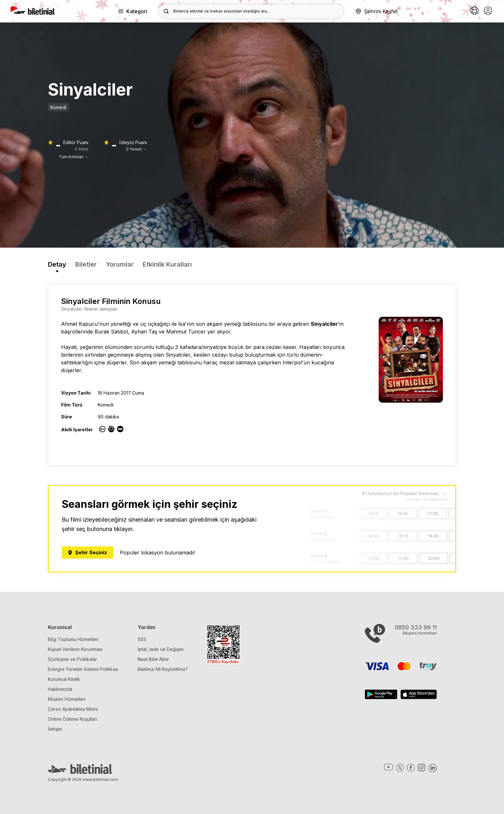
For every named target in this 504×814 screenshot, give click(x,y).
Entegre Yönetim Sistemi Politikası (83, 669)
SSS (142, 639)
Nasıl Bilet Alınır (153, 659)
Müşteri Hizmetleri (67, 699)
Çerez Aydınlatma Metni (73, 709)
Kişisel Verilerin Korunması (75, 649)
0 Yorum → (136, 149)
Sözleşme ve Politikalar (72, 659)
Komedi (58, 107)
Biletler (86, 264)
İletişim (55, 729)
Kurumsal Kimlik (64, 679)
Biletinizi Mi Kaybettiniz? (163, 669)
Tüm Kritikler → (74, 157)
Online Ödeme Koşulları (72, 719)
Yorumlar (120, 264)
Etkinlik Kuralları (167, 264)
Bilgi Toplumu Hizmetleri (73, 639)
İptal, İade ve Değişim (161, 649)
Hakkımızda (60, 689)
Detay (57, 264)
